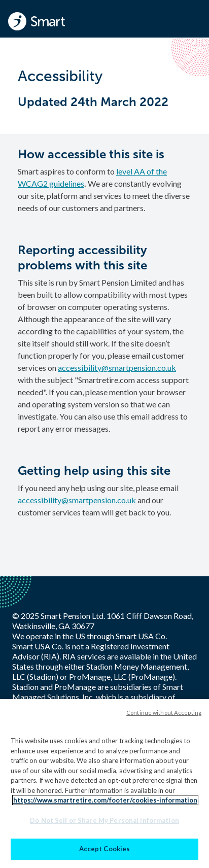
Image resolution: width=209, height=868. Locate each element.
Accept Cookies (105, 849)
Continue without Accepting (164, 713)
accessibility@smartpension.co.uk (117, 368)
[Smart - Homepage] (37, 21)
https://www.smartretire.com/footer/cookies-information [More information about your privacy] (105, 800)
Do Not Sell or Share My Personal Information (104, 820)
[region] (104, 784)
